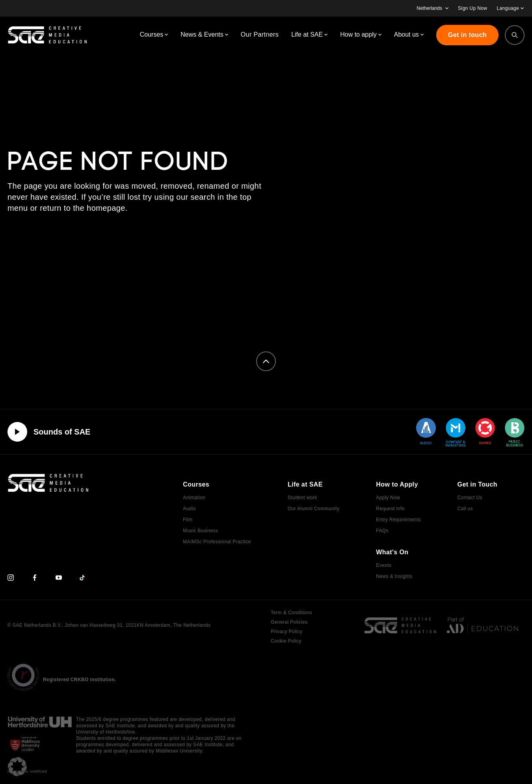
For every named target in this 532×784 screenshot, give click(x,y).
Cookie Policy (286, 641)
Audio (189, 509)
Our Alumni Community (313, 509)
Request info (390, 509)
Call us (465, 509)
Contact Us (470, 498)
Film (188, 520)
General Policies (289, 622)
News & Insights (394, 576)
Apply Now (388, 498)
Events (384, 565)
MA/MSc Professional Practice (217, 542)
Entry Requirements (398, 520)
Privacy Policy (286, 632)
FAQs (382, 531)
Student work (302, 498)
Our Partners (260, 34)
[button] (17, 767)
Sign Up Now (472, 8)
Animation (194, 498)
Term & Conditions (291, 613)
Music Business (200, 531)
